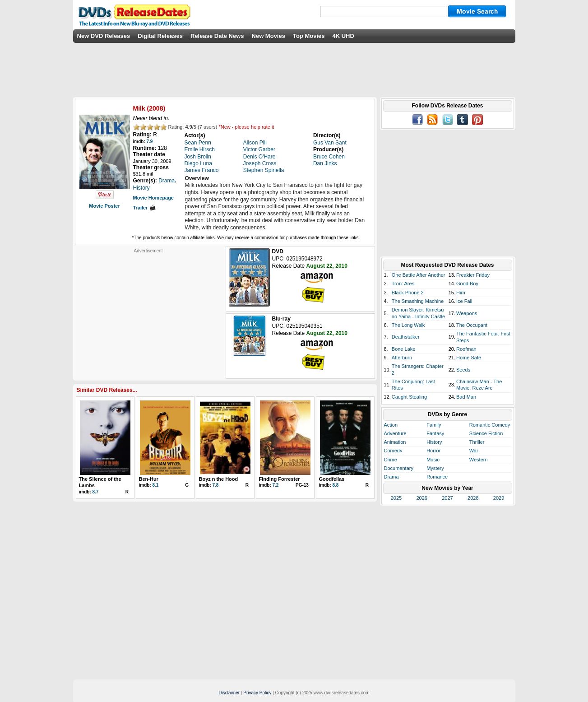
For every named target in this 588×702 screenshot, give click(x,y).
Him (461, 293)
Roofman (466, 349)
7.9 (150, 142)
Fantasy (435, 433)
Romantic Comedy (490, 425)
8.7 (96, 492)
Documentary (399, 468)
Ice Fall (464, 301)
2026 (421, 498)
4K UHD (343, 36)
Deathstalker (406, 337)
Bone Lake (404, 349)
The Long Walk (408, 325)
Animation (395, 442)
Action (391, 425)
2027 (447, 498)
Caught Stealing (409, 397)
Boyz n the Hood (219, 479)
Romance (437, 477)
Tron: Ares (403, 284)
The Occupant (472, 325)
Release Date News (217, 36)
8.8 (336, 485)
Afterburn (402, 358)
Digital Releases (160, 36)
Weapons (467, 313)
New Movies (269, 36)
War (474, 451)
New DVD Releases (104, 36)
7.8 (216, 485)
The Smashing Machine (418, 301)
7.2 (276, 485)
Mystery (435, 468)
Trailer (144, 208)
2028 (473, 498)
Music (433, 460)
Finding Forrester (280, 479)
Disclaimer (229, 693)
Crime (391, 460)
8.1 (156, 485)
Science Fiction (486, 433)
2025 (396, 498)
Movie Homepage (153, 198)
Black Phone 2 (408, 293)
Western (479, 460)
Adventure (395, 433)
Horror (433, 451)
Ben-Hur (149, 479)
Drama (391, 477)
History (434, 442)
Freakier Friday (473, 275)
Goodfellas (332, 479)
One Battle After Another (419, 275)
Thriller (477, 442)
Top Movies (309, 36)
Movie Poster (104, 206)
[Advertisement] (148, 310)
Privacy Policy (257, 693)
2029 (499, 498)
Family (434, 425)
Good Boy (467, 284)
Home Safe (469, 358)
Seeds (463, 370)
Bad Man (466, 397)
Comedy (393, 451)
